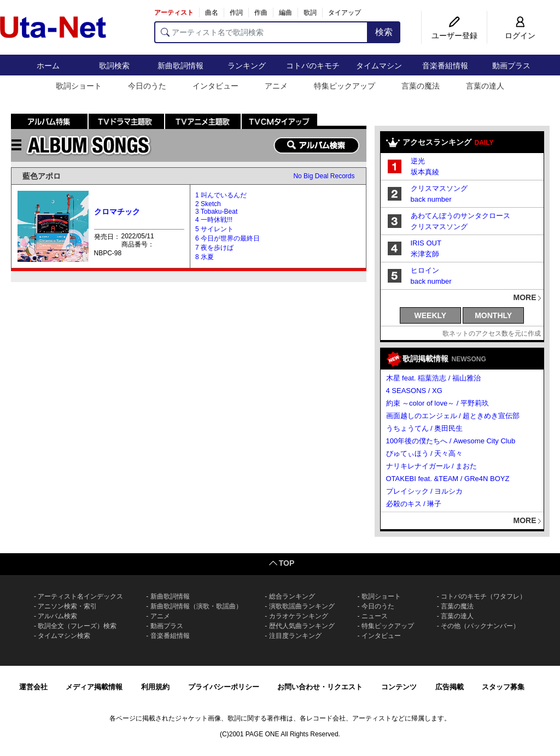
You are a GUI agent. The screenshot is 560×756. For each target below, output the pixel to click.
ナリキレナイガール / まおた (432, 466)
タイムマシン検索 (64, 636)
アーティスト (174, 13)
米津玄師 (425, 254)
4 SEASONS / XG (414, 391)
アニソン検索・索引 (67, 606)
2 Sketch (208, 204)
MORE (525, 297)
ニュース (375, 616)
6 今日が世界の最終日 (227, 238)
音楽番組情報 (445, 66)
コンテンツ (399, 687)
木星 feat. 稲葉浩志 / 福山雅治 (433, 378)
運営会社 (33, 687)
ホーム (48, 66)
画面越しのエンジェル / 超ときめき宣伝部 (453, 416)
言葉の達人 (485, 86)
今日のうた (147, 86)
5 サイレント (214, 229)
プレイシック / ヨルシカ (425, 491)
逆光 (418, 161)
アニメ (276, 86)
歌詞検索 (114, 66)
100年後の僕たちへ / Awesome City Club (451, 441)
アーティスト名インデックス (80, 596)
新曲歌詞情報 (180, 66)
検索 (384, 32)
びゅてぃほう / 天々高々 (425, 453)
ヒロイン (425, 270)
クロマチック (117, 212)
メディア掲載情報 (94, 687)
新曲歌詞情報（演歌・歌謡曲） (196, 606)
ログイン (520, 36)
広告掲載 (450, 687)
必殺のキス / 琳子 (414, 504)
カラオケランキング (299, 616)
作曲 (261, 13)
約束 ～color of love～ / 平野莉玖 (438, 403)
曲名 (212, 13)
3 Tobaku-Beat (216, 212)
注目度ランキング (295, 636)
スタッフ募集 (503, 687)
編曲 (285, 13)
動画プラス (511, 66)
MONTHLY (493, 315)
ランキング (247, 66)
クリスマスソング (439, 188)
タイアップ (345, 13)
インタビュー (215, 86)
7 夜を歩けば (214, 248)
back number (431, 199)
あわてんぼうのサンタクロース (460, 216)
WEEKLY (431, 315)
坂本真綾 (425, 172)
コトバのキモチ (313, 66)
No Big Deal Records (324, 176)
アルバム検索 (57, 616)
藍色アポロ (42, 176)
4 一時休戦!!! (214, 220)
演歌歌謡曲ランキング (302, 606)
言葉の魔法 (421, 86)
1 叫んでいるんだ (221, 195)
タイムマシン (379, 66)
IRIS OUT (426, 243)
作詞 (236, 13)
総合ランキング (292, 596)
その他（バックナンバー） (480, 626)
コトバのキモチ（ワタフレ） (483, 596)
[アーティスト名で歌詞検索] (261, 32)
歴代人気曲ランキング (302, 626)
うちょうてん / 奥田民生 (425, 428)
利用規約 (155, 687)
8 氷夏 (205, 257)
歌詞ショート (79, 86)
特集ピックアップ (345, 86)
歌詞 (310, 13)
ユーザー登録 (454, 36)
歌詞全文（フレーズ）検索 (77, 626)
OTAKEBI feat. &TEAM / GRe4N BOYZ (448, 479)
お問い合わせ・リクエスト (320, 687)
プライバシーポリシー (224, 687)
